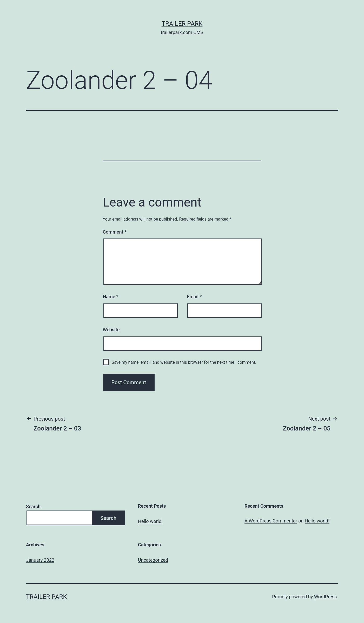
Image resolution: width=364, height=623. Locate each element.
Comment (115, 232)
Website (111, 330)
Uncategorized (153, 560)
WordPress (325, 597)
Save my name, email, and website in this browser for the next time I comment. (184, 362)
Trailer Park (182, 24)
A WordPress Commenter (271, 521)
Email (194, 297)
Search (33, 506)
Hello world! (150, 521)
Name (111, 297)
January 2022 (40, 560)
